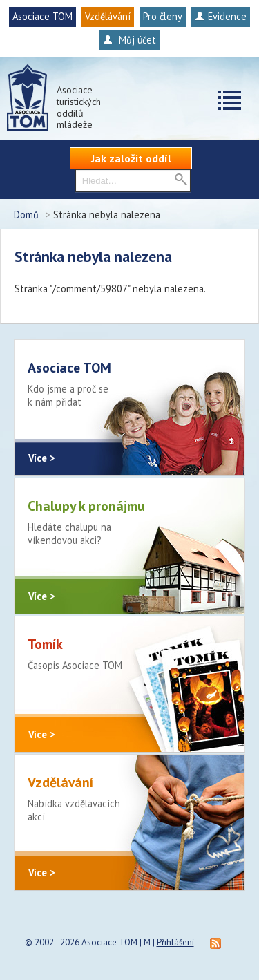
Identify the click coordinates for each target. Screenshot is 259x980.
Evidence (221, 16)
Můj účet (129, 40)
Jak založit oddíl (131, 158)
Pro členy (163, 16)
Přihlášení (175, 942)
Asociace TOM (42, 16)
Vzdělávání (108, 16)
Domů (26, 215)
